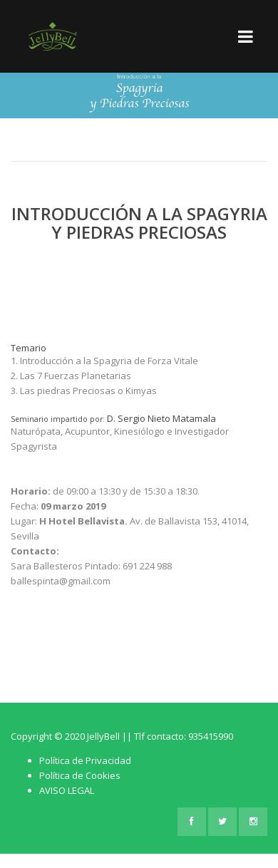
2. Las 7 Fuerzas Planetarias (71, 376)
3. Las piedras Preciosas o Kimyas (84, 391)
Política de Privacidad (85, 760)
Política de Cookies (80, 775)
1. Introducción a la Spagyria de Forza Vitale (104, 361)
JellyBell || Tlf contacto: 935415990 (160, 736)
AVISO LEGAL (67, 790)
